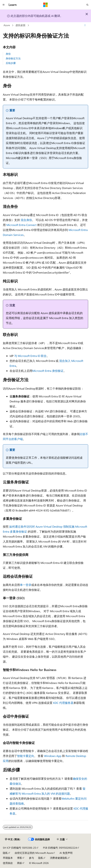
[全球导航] (4, 5)
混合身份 (26, 220)
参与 (31, 858)
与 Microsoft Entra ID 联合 (30, 356)
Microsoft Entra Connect (21, 225)
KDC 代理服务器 (63, 703)
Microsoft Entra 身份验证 (48, 371)
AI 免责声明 (66, 853)
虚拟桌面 (20, 25)
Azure (7, 25)
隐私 (5, 853)
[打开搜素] (87, 5)
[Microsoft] (45, 5)
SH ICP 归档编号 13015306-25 (19, 848)
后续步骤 (11, 63)
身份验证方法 (13, 58)
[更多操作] (85, 25)
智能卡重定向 (26, 756)
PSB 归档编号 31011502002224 (60, 848)
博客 (20, 858)
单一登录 (26, 585)
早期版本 (8, 858)
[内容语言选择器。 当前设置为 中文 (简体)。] (13, 839)
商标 (20, 863)
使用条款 (8, 863)
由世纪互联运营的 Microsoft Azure (34, 853)
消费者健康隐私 (59, 858)
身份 (8, 54)
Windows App (53, 756)
